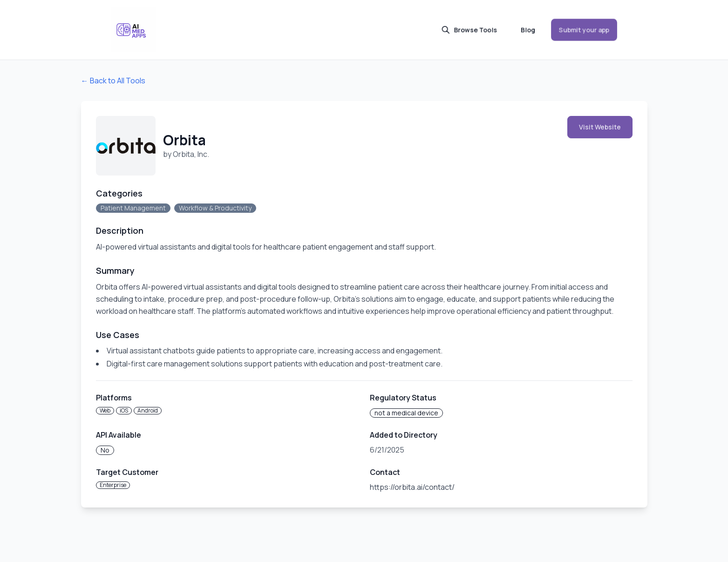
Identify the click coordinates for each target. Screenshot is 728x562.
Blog (528, 30)
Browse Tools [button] (469, 30)
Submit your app (584, 30)
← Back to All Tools (113, 81)
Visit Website (600, 127)
